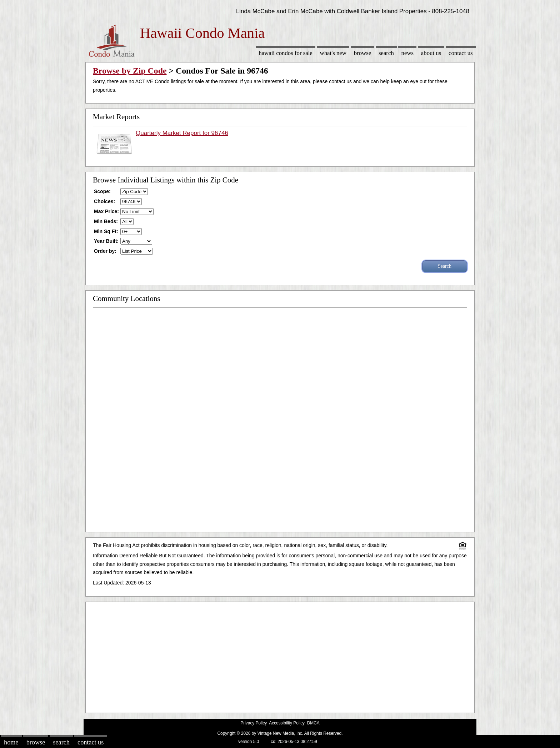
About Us (431, 53)
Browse (362, 53)
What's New (333, 53)
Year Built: (106, 241)
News (408, 53)
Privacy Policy (254, 723)
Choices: (104, 201)
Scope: (102, 191)
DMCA (313, 723)
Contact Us (461, 53)
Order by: (105, 251)
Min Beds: (106, 221)
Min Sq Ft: (106, 231)
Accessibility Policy (287, 723)
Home (11, 742)
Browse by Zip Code (130, 71)
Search (386, 53)
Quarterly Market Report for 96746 (182, 133)
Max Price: (106, 211)
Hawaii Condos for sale (286, 53)
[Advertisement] (280, 656)
